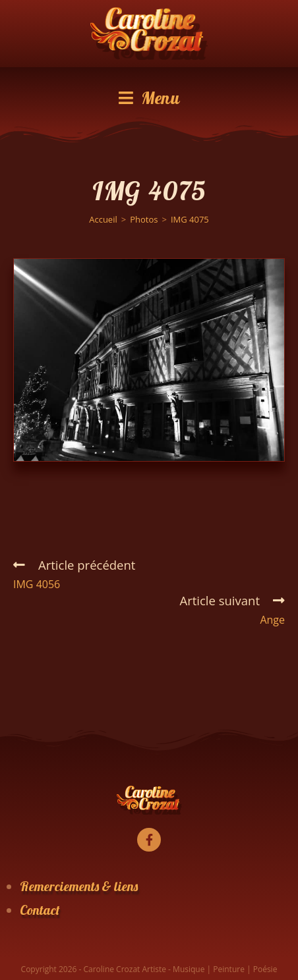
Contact (40, 910)
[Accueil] (103, 219)
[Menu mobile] (149, 98)
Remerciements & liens (79, 886)
